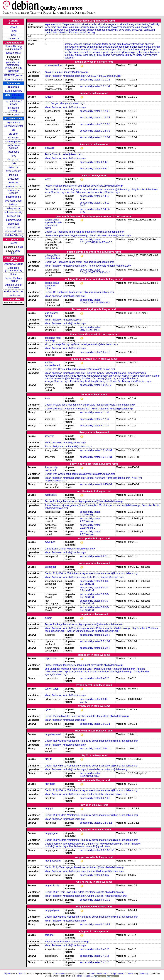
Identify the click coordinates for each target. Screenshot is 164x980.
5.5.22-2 (106, 635)
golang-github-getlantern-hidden (120, 47)
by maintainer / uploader (14, 103)
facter (105, 44)
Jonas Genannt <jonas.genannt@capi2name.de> (71, 505)
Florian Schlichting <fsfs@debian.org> (130, 381)
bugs (20, 247)
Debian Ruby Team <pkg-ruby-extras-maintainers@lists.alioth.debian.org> (84, 867)
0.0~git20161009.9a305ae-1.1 (96, 242)
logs (20, 68)
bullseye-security (14, 212)
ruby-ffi (73, 55)
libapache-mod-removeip (78, 49)
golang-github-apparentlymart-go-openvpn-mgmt (53, 224)
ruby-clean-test (53, 734)
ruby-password (119, 55)
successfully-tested (90, 80)
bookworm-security (14, 192)
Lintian (14, 274)
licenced (23, 974)
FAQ (14, 35)
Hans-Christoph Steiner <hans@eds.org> (67, 942)
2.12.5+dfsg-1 (87, 515)
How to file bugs (14, 46)
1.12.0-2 (106, 111)
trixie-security (14, 171)
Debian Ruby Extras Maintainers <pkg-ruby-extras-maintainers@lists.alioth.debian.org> (91, 573)
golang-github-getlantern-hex (87, 47)
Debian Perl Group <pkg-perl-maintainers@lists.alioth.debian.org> (80, 369)
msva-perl (83, 52)
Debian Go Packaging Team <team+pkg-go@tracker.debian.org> (79, 262)
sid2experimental (14, 126)
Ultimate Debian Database (14, 286)
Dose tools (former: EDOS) (14, 269)
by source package (14, 109)
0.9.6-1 (105, 162)
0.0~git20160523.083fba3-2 (95, 272)
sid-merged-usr (14, 141)
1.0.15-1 (106, 724)
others (130, 974)
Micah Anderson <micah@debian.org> (65, 76)
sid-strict (14, 134)
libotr (120, 49)
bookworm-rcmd (14, 186)
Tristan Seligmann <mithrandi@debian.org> (68, 447)
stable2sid (14, 224)
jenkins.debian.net (14, 291)
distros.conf (13, 65)
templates (17, 49)
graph (17, 114)
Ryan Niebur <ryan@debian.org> (133, 376)
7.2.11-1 (106, 80)
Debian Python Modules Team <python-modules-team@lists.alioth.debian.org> (87, 716)
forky (14, 156)
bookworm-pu (14, 197)
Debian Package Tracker (14, 280)
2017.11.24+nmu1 (90, 330)
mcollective (71, 52)
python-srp (142, 52)
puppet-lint (114, 52)
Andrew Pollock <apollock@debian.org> (66, 189)
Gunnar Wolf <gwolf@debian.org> (104, 844)
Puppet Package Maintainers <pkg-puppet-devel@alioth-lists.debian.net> (84, 624)
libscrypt (128, 49)
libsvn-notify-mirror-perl (145, 49)
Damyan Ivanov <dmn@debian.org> (107, 373)
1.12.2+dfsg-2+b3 (89, 776)
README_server (14, 75)
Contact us (14, 39)
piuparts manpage (14, 79)
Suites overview (14, 91)
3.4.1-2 (105, 949)
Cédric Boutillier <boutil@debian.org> (107, 794)
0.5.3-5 (105, 875)
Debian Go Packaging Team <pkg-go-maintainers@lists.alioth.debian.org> (85, 232)
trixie (14, 163)
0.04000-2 (107, 484)
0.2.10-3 (106, 798)
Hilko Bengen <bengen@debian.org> (65, 103)
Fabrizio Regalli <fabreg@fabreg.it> (89, 381)
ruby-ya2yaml (150, 55)
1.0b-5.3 (106, 352)
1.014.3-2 (106, 385)
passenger (94, 52)
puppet (104, 52)
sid (14, 130)
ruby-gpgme (104, 55)
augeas (87, 44)
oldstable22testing (14, 235)
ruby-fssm (83, 55)
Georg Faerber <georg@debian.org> (64, 844)
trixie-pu (14, 175)
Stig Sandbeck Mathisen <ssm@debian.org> (69, 669)
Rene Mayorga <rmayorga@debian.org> (92, 376)
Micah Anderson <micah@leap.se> (63, 320)
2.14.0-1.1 (107, 823)
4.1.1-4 (105, 412)
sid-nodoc (14, 138)
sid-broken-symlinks (14, 147)
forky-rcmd (14, 159)
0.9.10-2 (106, 900)
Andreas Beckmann (98, 974)
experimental (14, 122)
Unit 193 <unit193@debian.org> (105, 76)
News (14, 31)
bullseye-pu (14, 216)
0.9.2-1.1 (106, 556)
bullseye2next (14, 220)
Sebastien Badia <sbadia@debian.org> (111, 672)
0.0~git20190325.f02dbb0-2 (95, 303)
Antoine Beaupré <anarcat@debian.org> (66, 72)
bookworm (14, 183)
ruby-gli (93, 55)
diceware (96, 44)
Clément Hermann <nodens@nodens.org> (68, 409)
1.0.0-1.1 (106, 749)
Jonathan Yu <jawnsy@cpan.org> (100, 378)
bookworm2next (14, 201)
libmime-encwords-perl (104, 49)
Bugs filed (14, 87)
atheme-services (74, 44)
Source (14, 243)
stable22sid (14, 228)
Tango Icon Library (85, 976)
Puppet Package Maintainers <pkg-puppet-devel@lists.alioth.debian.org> (84, 186)
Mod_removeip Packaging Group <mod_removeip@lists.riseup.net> (81, 344)
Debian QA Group (14, 264)
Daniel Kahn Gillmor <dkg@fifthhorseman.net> (70, 549)
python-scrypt (128, 52)
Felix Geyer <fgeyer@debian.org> (106, 577)
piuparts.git (144, 974)
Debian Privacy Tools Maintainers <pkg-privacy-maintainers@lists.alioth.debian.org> (90, 405)
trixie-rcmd (14, 167)
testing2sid (14, 152)
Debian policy (14, 53)
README (14, 71)
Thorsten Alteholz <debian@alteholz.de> (109, 266)
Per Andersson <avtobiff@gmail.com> (90, 846)
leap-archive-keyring (149, 47)
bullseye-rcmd (14, 208)
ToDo (14, 253)
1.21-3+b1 (107, 450)
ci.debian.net (14, 295)
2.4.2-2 (105, 678)
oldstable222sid (14, 231)
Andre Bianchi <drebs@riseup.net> (63, 154)
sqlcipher (69, 58)
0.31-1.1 (106, 924)
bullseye (14, 205)
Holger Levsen (117, 974)
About (14, 27)
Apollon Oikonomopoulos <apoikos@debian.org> (93, 192)
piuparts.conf (13, 62)
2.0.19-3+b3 (108, 850)
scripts (9, 68)
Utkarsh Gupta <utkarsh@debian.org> (108, 769)
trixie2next (14, 179)
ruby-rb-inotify (135, 55)
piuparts (7, 974)
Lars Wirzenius (58, 974)
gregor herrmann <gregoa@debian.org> (109, 478)
